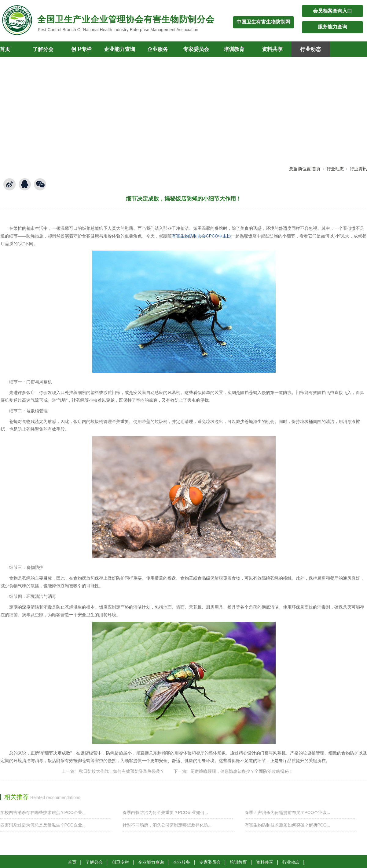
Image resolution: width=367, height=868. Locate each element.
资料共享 (272, 49)
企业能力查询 (119, 49)
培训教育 (234, 49)
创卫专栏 (81, 49)
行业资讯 (358, 169)
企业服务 (158, 49)
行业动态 (310, 49)
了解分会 (43, 49)
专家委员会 (196, 49)
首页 (316, 169)
